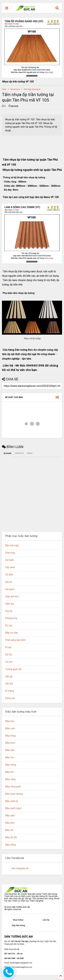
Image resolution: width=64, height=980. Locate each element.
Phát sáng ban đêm (16, 640)
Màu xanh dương (14, 794)
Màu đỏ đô (11, 837)
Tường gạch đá (13, 669)
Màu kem (10, 743)
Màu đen (10, 823)
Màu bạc (10, 721)
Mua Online (18, 920)
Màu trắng (11, 765)
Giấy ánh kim (12, 597)
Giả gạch (10, 589)
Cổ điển (9, 575)
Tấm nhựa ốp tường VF (32, 89)
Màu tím (10, 772)
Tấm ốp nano (15, 89)
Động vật (10, 698)
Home (4, 89)
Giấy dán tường (18, 925)
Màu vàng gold (13, 787)
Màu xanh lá (12, 801)
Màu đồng (11, 845)
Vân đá (9, 684)
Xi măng (10, 691)
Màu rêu (10, 757)
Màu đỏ (9, 830)
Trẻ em (9, 662)
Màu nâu (10, 750)
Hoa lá (9, 611)
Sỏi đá (9, 655)
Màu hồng (10, 736)
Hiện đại (10, 604)
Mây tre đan (12, 633)
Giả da (9, 582)
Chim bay (10, 553)
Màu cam (10, 728)
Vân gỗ (9, 677)
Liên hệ (46, 920)
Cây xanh (10, 567)
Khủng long (11, 618)
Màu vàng (10, 779)
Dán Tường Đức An (20, 868)
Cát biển (10, 560)
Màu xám (10, 816)
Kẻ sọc (9, 626)
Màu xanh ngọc (13, 808)
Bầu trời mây (12, 546)
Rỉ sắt (8, 647)
